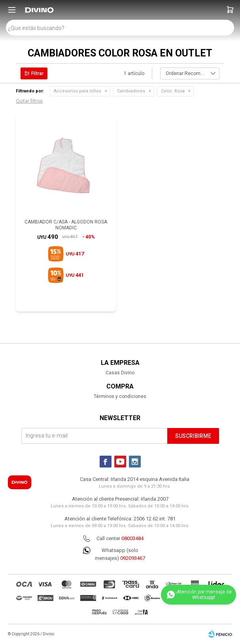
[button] (230, 10)
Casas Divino (120, 373)
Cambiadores (131, 91)
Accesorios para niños (77, 91)
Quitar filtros (29, 101)
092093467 (133, 558)
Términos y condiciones (120, 396)
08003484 (132, 538)
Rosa (173, 91)
